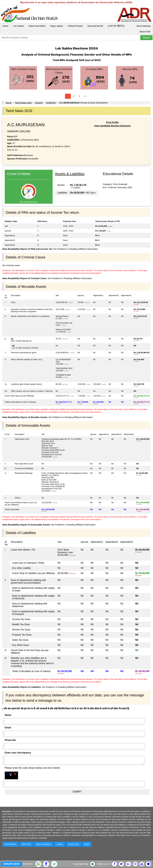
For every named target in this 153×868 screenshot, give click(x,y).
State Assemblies (37, 26)
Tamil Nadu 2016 (23, 103)
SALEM (39, 103)
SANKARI (51, 103)
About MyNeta (143, 26)
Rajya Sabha (57, 26)
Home (5, 26)
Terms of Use (74, 844)
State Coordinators (44, 844)
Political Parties (75, 26)
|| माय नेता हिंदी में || (116, 26)
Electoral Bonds (95, 26)
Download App (81, 864)
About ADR (145, 32)
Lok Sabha (18, 26)
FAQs (87, 844)
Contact (60, 844)
